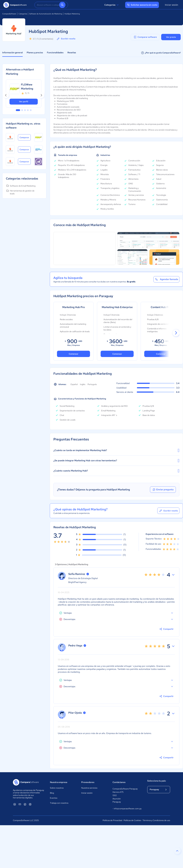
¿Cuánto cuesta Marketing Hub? (116, 471)
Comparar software (145, 37)
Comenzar (117, 354)
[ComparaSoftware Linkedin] (15, 804)
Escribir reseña (66, 39)
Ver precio (171, 37)
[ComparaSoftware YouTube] (20, 804)
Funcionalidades (55, 53)
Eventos (54, 798)
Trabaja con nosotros (59, 803)
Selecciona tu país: (157, 781)
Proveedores (88, 782)
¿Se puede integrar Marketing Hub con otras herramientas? (116, 461)
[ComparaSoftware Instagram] (30, 804)
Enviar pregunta (163, 490)
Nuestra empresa (59, 782)
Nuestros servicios (89, 788)
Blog (52, 793)
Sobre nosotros (57, 788)
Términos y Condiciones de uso (156, 820)
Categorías (112, 5)
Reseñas (72, 53)
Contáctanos (119, 782)
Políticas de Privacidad (112, 820)
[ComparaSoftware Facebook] (25, 804)
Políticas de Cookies (132, 820)
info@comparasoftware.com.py (127, 809)
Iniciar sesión (172, 5)
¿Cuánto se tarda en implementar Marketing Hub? (116, 450)
